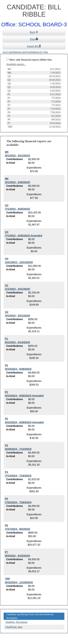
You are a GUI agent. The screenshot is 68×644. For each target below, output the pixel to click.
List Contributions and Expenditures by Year (25, 52)
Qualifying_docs (14, 627)
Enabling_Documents (17, 622)
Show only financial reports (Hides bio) (31, 60)
